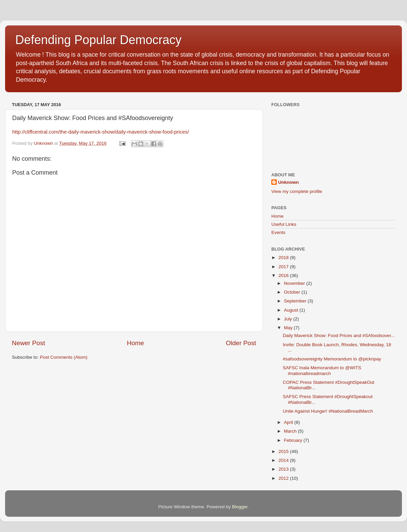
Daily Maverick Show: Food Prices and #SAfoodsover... (339, 336)
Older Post (241, 343)
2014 (284, 460)
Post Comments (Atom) (64, 357)
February (294, 440)
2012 (284, 478)
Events (278, 232)
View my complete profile (297, 191)
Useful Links (284, 224)
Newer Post (28, 343)
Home (135, 343)
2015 (284, 451)
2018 (284, 258)
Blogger (240, 507)
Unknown (288, 182)
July (289, 319)
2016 (284, 275)
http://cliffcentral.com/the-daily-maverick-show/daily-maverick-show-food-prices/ (101, 132)
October (293, 292)
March (291, 431)
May (289, 328)
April (289, 422)
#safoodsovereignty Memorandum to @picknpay (332, 359)
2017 (284, 267)
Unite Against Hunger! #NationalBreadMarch (328, 411)
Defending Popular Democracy (98, 40)
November (295, 283)
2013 (284, 469)
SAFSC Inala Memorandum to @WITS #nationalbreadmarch (322, 370)
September (296, 301)
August (292, 310)
